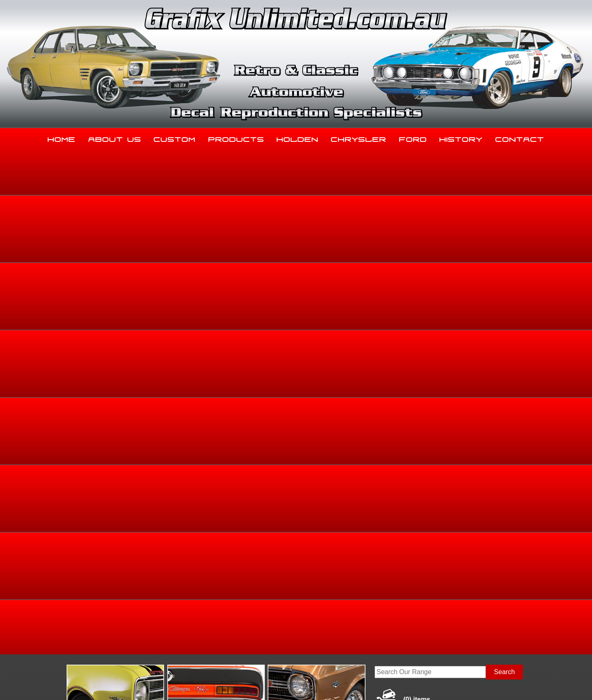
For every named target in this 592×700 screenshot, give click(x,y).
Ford (413, 138)
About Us (115, 138)
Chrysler (359, 138)
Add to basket (361, 378)
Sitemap (80, 684)
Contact (520, 138)
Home (62, 138)
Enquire (361, 397)
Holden (298, 138)
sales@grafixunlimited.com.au (114, 637)
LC (524, 282)
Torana (470, 282)
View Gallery (326, 221)
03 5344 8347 (90, 617)
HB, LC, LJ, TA (499, 282)
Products (236, 138)
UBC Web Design (301, 684)
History (461, 138)
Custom (175, 138)
